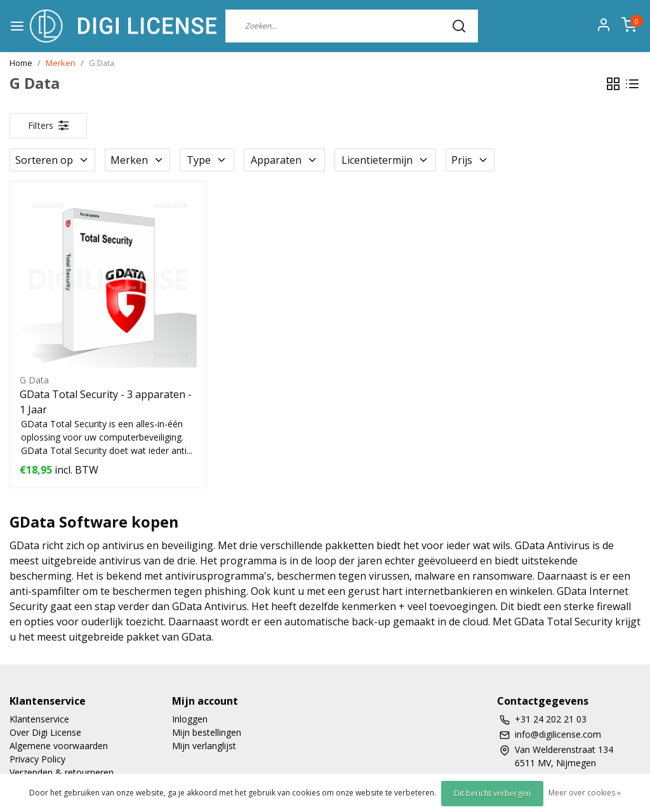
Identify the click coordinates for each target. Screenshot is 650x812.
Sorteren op (52, 160)
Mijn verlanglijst (204, 746)
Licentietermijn (385, 160)
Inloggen (190, 719)
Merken (61, 63)
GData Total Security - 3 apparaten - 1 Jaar (106, 402)
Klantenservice (39, 719)
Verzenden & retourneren (62, 772)
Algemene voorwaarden (59, 746)
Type (207, 160)
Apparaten (284, 160)
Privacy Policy (37, 759)
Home (21, 63)
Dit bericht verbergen (492, 793)
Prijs (470, 160)
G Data (102, 63)
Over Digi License (45, 732)
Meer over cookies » (585, 793)
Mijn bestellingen (207, 732)
